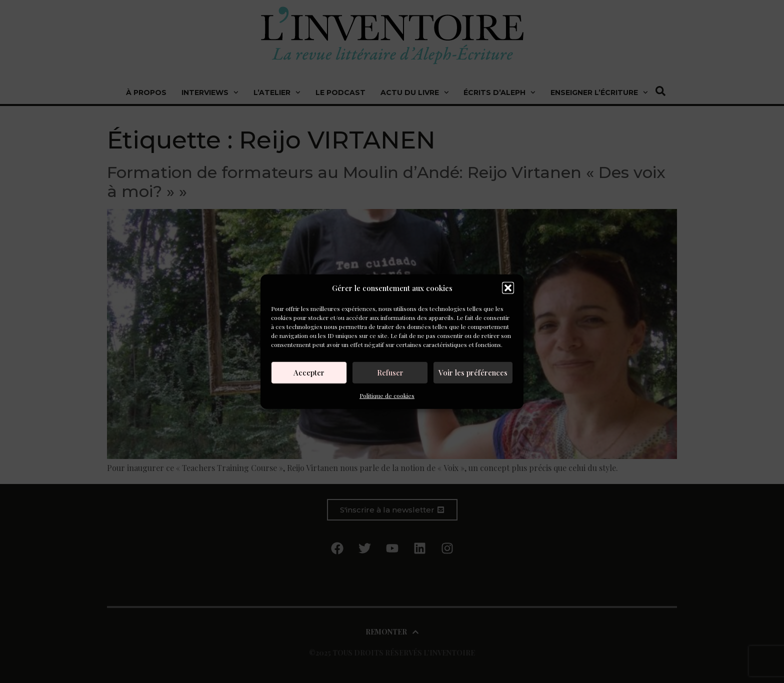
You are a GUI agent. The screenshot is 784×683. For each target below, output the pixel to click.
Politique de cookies (387, 395)
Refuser (390, 372)
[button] (508, 288)
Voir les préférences (473, 372)
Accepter (309, 372)
